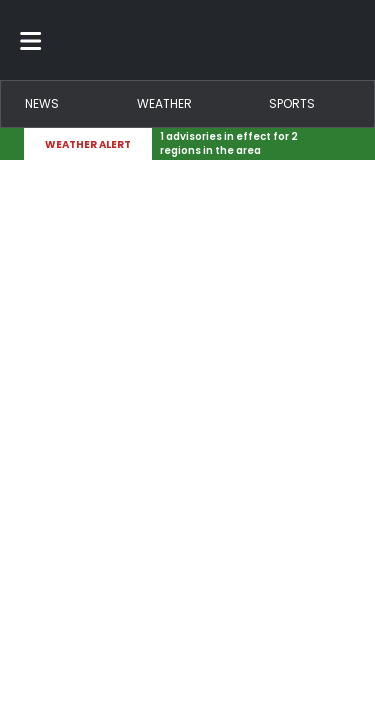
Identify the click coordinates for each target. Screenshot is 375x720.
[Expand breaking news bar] (347, 144)
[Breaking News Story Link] (247, 144)
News (42, 103)
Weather (164, 103)
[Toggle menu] (31, 40)
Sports (292, 103)
